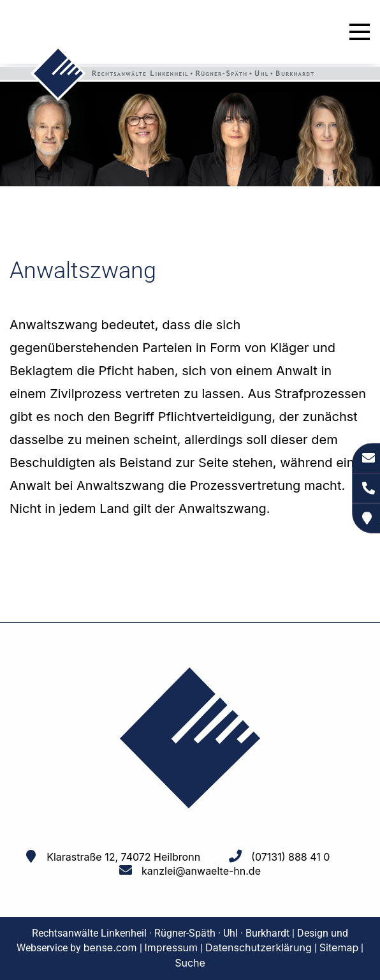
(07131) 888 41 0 (290, 857)
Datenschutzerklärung (259, 947)
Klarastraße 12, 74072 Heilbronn (123, 857)
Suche (190, 963)
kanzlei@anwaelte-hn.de (201, 871)
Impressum (172, 947)
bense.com (110, 947)
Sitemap (339, 947)
